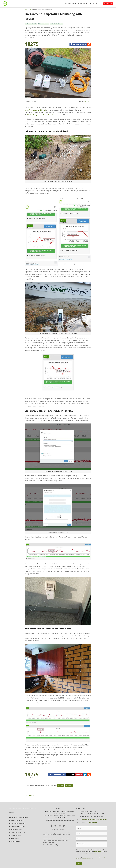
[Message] (92, 845)
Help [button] (92, 4)
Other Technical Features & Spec (18, 832)
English (12, 812)
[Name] (92, 828)
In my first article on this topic (36, 110)
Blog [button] (98, 4)
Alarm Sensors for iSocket (16, 829)
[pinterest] (79, 775)
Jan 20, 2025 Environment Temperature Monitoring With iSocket (60, 820)
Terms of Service (86, 859)
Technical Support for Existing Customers (93, 820)
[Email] (92, 833)
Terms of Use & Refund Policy (51, 845)
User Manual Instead (15, 841)
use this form (93, 823)
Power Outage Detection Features (18, 823)
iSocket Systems (59, 829)
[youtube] (60, 826)
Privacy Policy (98, 851)
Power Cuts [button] (83, 4)
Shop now (108, 4)
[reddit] (89, 44)
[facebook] (78, 44)
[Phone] (92, 839)
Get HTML (69, 785)
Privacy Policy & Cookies (49, 843)
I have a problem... (15, 838)
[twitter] (70, 775)
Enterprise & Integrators (16, 835)
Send (79, 864)
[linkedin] (85, 775)
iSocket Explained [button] (70, 4)
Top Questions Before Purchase (17, 820)
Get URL (61, 785)
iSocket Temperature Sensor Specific (40, 115)
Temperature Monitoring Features (18, 826)
